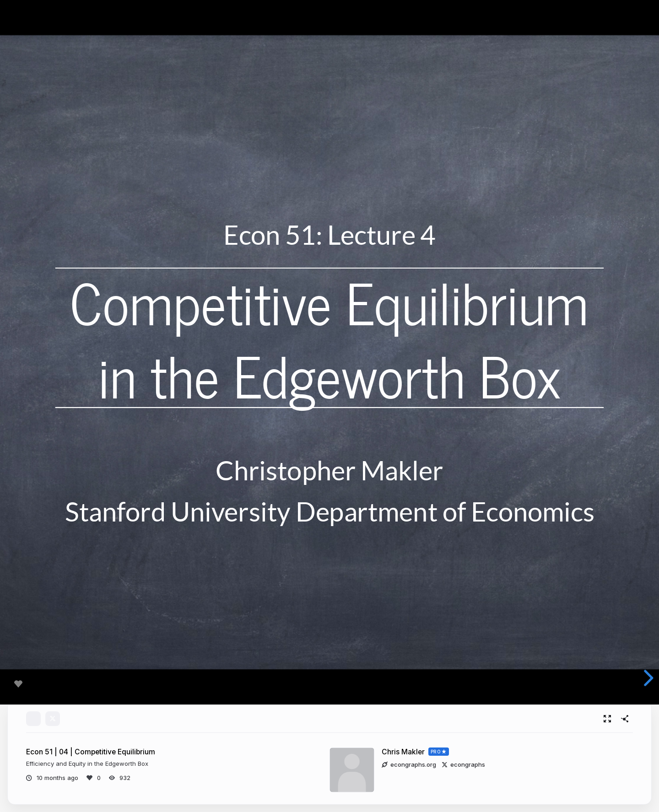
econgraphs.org (409, 764)
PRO (436, 752)
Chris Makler (403, 752)
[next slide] (647, 678)
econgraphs (463, 764)
